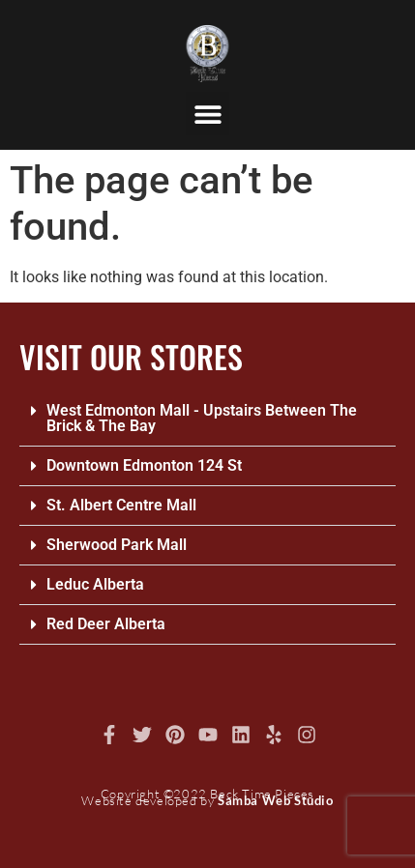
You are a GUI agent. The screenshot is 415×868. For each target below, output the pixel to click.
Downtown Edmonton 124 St (144, 465)
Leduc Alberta (95, 584)
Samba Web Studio (276, 800)
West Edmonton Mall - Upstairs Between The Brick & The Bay (202, 418)
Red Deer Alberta (106, 624)
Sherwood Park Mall (117, 545)
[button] (207, 114)
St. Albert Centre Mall (121, 505)
